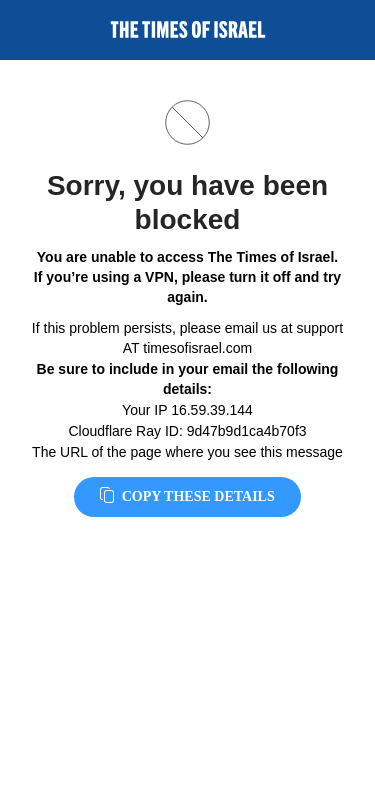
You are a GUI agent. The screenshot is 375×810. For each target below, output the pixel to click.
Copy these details (187, 495)
